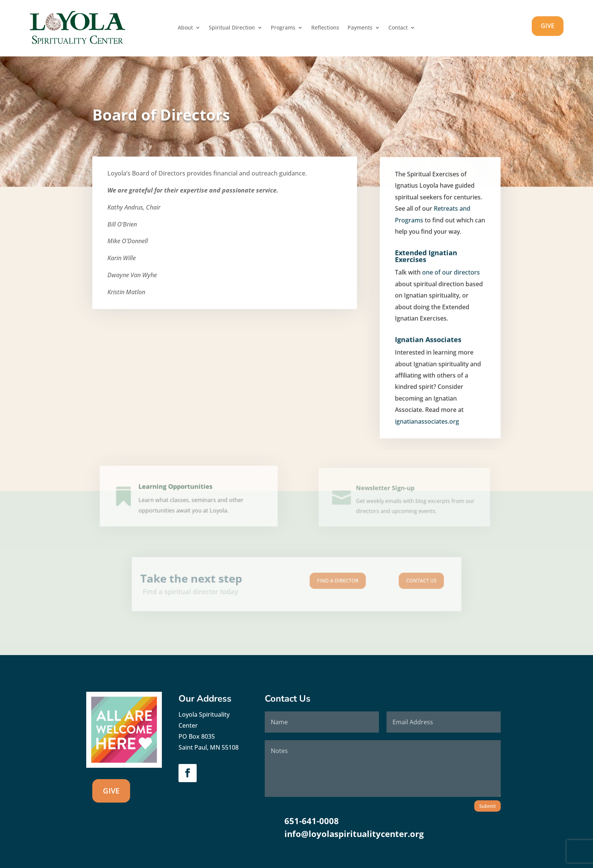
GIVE (548, 26)
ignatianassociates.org (428, 422)
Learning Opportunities (177, 490)
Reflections (325, 28)
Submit (487, 806)
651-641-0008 (312, 821)
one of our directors (450, 281)
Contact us (387, 582)
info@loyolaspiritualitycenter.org (354, 834)
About (185, 28)
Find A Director (326, 582)
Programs (283, 28)
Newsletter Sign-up (387, 491)
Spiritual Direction (232, 28)
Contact (398, 28)
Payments (360, 28)
